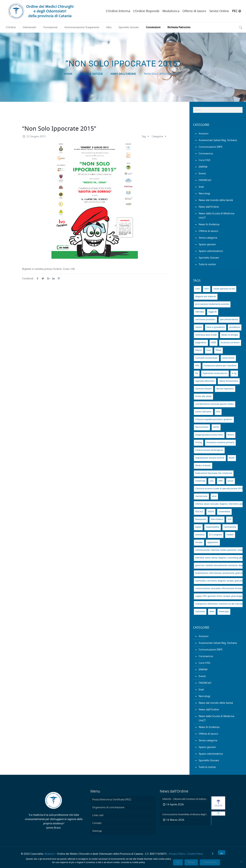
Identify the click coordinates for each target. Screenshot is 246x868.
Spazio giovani (207, 244)
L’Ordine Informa (118, 11)
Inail (201, 187)
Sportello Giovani (209, 258)
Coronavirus (206, 154)
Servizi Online (219, 11)
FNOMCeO (205, 180)
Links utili (98, 815)
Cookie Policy (195, 854)
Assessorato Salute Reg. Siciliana (218, 140)
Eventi (202, 174)
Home (68, 74)
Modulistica (171, 11)
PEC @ (237, 11)
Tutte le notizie (91, 74)
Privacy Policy (177, 854)
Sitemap (97, 831)
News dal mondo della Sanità (216, 200)
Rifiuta (191, 862)
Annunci (204, 134)
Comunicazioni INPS (211, 147)
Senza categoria (208, 238)
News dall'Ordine (123, 74)
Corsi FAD (204, 160)
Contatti (97, 823)
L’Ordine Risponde (146, 11)
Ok (178, 862)
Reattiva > (50, 854)
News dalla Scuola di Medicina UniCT (216, 216)
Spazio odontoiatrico (211, 251)
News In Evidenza (209, 224)
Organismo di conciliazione (108, 807)
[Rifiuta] (242, 861)
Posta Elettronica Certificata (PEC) (112, 800)
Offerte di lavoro (194, 11)
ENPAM (203, 167)
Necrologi (204, 194)
